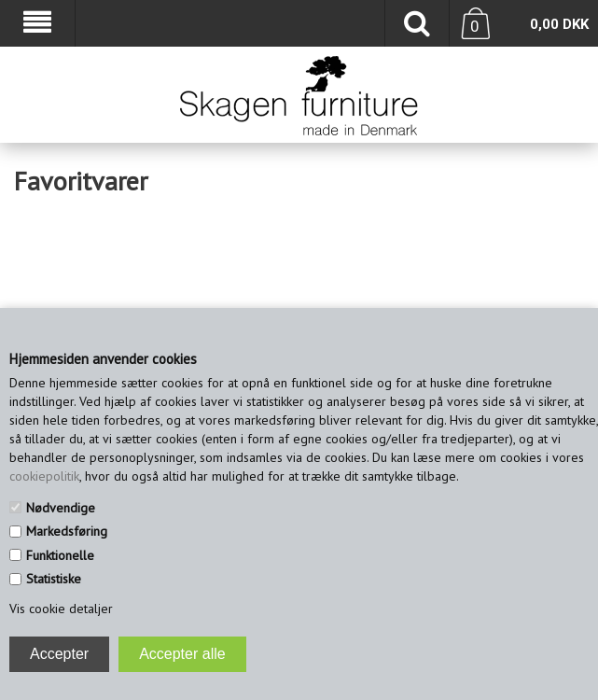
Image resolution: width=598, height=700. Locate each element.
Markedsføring (67, 531)
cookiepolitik (44, 476)
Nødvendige (61, 508)
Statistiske (54, 579)
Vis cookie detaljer (61, 609)
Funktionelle (60, 555)
